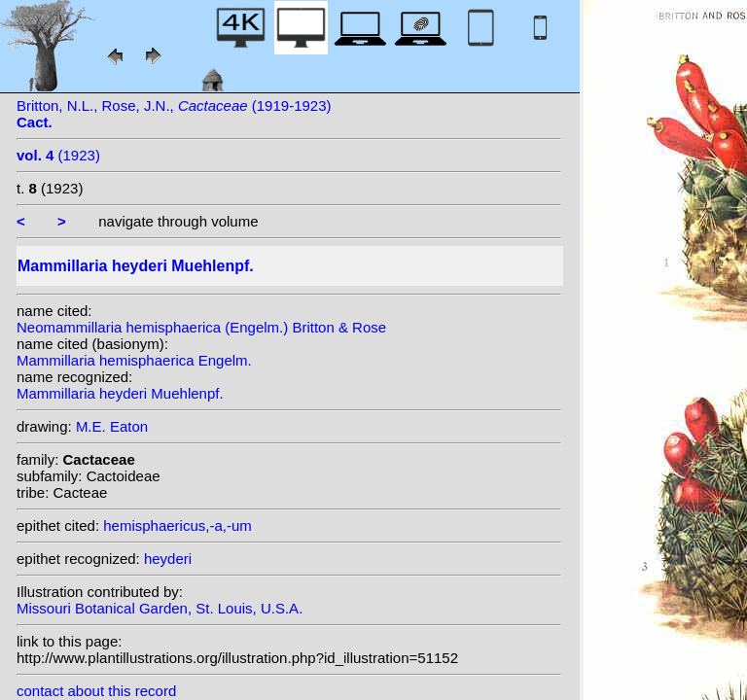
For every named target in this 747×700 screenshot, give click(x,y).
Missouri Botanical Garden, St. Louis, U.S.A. (160, 608)
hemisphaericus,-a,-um (178, 525)
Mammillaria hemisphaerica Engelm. (134, 360)
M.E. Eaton (112, 426)
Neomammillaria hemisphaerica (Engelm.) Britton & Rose (201, 327)
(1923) (58, 155)
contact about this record (96, 691)
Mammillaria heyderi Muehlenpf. (120, 393)
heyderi (168, 559)
